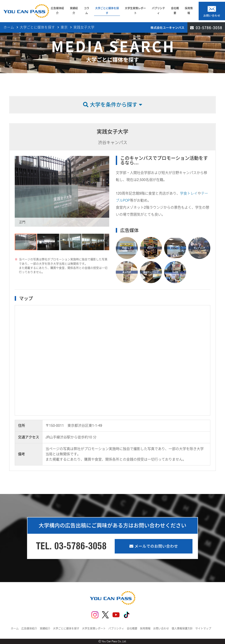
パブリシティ (158, 11)
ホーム (9, 28)
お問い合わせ (161, 628)
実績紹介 (74, 11)
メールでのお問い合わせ (154, 546)
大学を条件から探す (113, 105)
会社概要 (175, 11)
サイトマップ (203, 628)
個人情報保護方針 (182, 628)
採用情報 (189, 11)
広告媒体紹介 (57, 11)
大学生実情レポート (135, 11)
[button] (19, 191)
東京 (64, 28)
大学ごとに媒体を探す (107, 11)
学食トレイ (189, 193)
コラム (87, 11)
